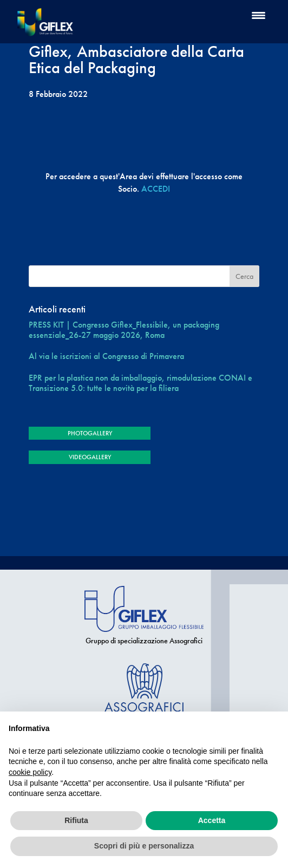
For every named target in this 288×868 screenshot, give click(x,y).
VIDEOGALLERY (90, 457)
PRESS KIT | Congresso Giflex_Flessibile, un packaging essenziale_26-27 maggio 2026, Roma (124, 330)
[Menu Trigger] (258, 15)
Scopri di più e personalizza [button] (144, 846)
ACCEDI (156, 189)
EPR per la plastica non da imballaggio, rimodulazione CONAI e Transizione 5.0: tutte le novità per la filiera (140, 383)
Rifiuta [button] (76, 820)
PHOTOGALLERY (90, 433)
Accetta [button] (212, 820)
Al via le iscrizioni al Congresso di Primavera (106, 356)
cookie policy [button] (30, 772)
